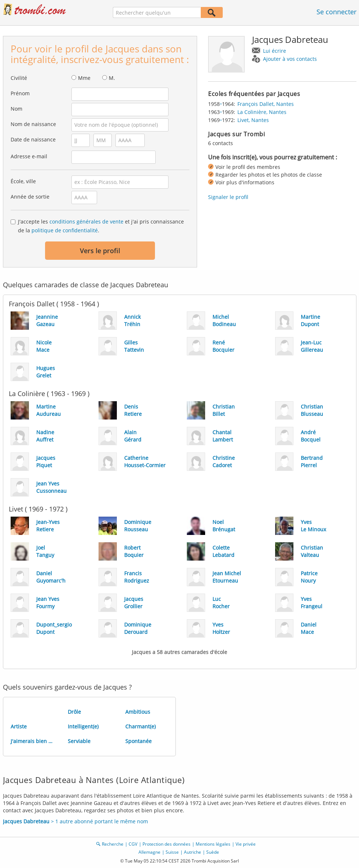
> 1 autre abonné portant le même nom (75, 821)
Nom (16, 109)
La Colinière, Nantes (262, 112)
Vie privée (246, 844)
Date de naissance (33, 139)
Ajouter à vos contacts (290, 59)
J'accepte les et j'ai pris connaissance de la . (101, 226)
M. (112, 78)
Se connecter (336, 12)
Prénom (20, 93)
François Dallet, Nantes (266, 104)
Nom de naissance (33, 124)
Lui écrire (275, 51)
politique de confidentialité (65, 230)
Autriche (193, 852)
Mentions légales (213, 844)
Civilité (19, 78)
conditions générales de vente (86, 221)
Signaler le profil (228, 197)
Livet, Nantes (253, 120)
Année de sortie (30, 197)
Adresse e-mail (29, 156)
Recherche (113, 844)
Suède (213, 852)
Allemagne (149, 852)
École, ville (23, 181)
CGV (133, 844)
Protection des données (166, 844)
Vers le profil (100, 251)
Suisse (172, 852)
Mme (84, 78)
